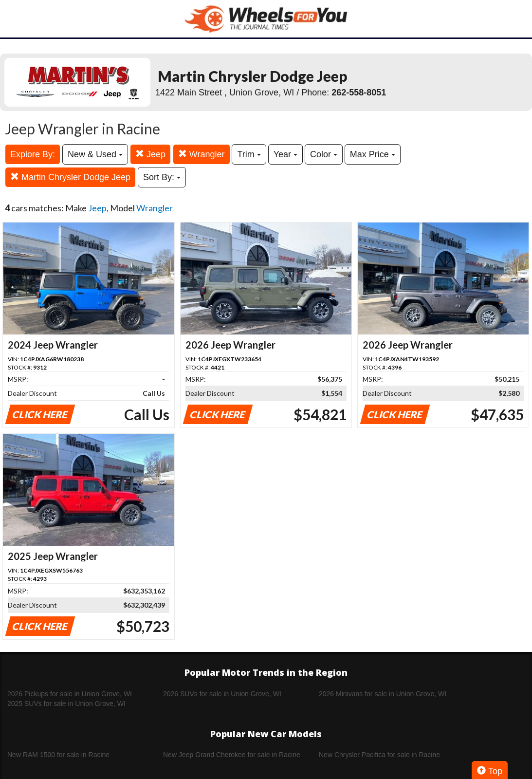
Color (324, 154)
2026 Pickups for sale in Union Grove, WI (70, 694)
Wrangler (202, 154)
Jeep (150, 154)
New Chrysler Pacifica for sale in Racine (379, 755)
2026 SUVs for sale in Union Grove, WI (222, 694)
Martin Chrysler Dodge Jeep (70, 177)
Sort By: (162, 177)
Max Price (373, 154)
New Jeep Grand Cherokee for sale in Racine (232, 755)
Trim (249, 154)
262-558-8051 (359, 93)
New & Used (95, 154)
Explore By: (33, 154)
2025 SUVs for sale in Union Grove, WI (66, 704)
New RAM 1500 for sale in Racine (58, 755)
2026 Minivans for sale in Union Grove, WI (383, 694)
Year (285, 154)
